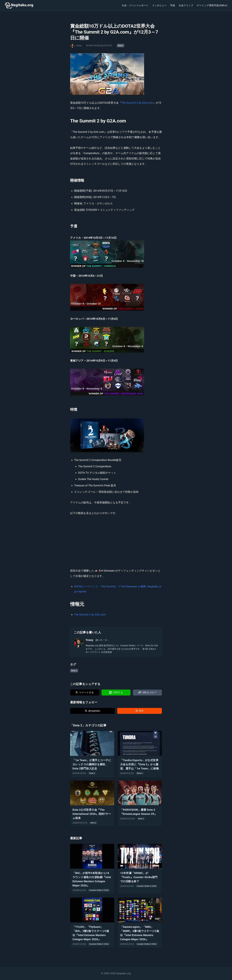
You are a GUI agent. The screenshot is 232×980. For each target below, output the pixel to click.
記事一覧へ (102, 640)
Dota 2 (121, 46)
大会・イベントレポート (135, 5)
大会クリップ (186, 5)
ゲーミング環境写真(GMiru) (212, 5)
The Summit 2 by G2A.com (137, 103)
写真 (173, 5)
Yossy (89, 640)
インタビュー (159, 5)
